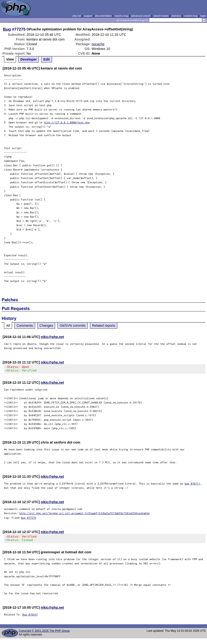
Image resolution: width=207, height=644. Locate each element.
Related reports (104, 326)
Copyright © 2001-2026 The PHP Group (44, 634)
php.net (77, 16)
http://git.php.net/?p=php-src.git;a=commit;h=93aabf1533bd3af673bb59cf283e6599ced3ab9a (84, 515)
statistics (176, 16)
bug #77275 (29, 519)
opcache (98, 44)
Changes (46, 326)
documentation (103, 16)
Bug (7, 29)
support (88, 16)
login (203, 16)
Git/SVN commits (73, 326)
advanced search (141, 16)
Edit (47, 59)
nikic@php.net (52, 337)
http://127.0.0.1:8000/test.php (67, 122)
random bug (191, 16)
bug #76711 (192, 485)
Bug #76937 (30, 617)
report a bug (122, 16)
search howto (161, 16)
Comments (25, 326)
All (8, 326)
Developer (29, 59)
